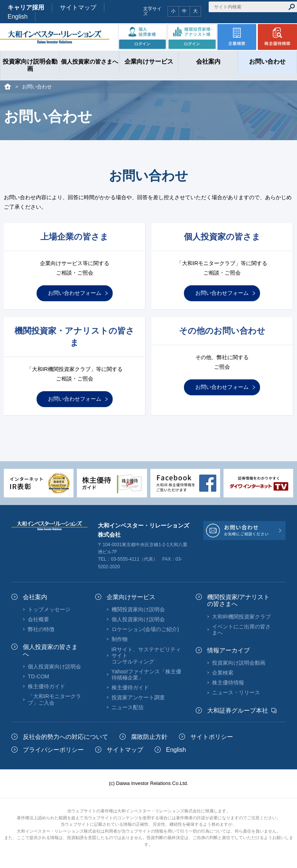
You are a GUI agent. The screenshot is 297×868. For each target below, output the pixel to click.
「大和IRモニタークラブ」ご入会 (54, 699)
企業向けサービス (131, 597)
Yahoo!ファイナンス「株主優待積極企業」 (146, 675)
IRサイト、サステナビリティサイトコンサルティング (146, 655)
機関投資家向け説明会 (138, 609)
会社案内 (35, 597)
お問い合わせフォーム (75, 293)
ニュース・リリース (236, 692)
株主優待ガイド (46, 686)
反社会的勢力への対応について (65, 737)
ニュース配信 (128, 707)
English (18, 17)
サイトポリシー (212, 737)
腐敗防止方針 (149, 737)
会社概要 (38, 619)
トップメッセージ (49, 609)
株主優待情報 (228, 683)
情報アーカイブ (228, 650)
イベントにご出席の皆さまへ (241, 630)
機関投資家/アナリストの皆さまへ (238, 600)
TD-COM (38, 676)
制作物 (120, 639)
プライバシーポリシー (53, 750)
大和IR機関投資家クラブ (241, 617)
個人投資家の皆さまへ (50, 650)
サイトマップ (78, 7)
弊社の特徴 (41, 629)
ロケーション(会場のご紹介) (145, 629)
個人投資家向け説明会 (54, 667)
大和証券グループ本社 (238, 711)
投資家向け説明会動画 (239, 663)
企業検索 (223, 673)
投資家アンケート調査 (138, 697)
